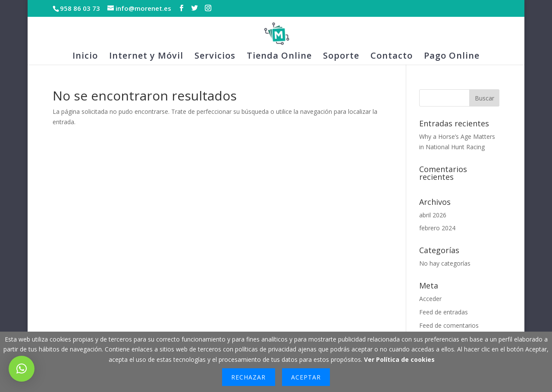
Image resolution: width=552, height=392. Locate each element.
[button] (22, 369)
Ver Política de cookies (399, 359)
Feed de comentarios (449, 325)
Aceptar (306, 377)
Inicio (85, 57)
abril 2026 (433, 215)
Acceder (430, 299)
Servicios (215, 57)
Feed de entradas (444, 312)
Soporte (341, 57)
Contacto (392, 57)
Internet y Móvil (146, 57)
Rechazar (248, 377)
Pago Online (452, 57)
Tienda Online (279, 57)
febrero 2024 (437, 228)
